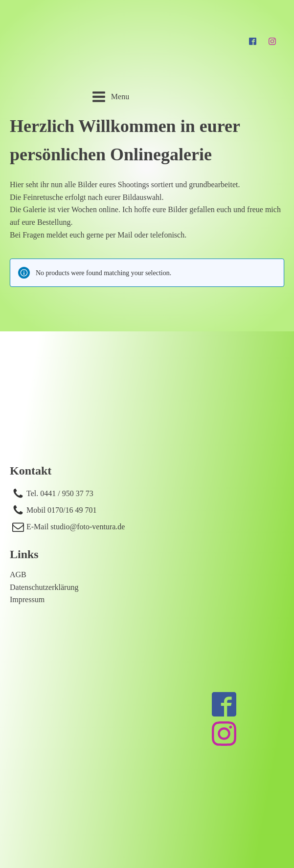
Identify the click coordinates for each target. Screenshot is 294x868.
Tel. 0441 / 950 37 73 (60, 493)
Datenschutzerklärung (44, 587)
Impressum (27, 599)
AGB (18, 575)
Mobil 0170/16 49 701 (62, 510)
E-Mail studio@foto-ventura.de (76, 527)
